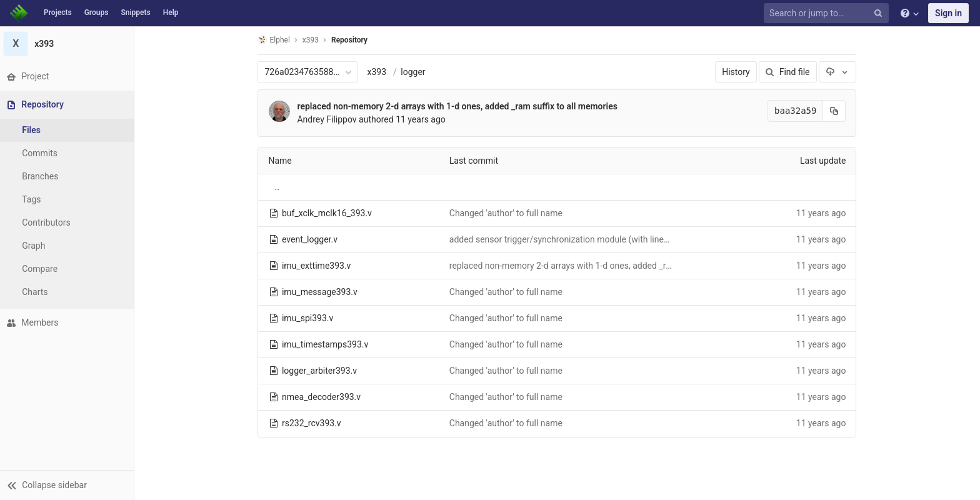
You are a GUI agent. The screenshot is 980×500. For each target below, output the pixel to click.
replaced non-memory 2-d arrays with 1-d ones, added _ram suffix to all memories (459, 106)
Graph (37, 246)
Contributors (49, 222)
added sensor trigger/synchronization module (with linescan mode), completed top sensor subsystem (648, 239)
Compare (43, 269)
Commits (43, 153)
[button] (68, 485)
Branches (43, 176)
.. (278, 187)
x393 (378, 72)
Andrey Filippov (328, 119)
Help (171, 12)
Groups (97, 12)
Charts (38, 292)
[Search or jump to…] (828, 13)
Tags (34, 199)
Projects (58, 12)
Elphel (275, 40)
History (738, 72)
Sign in (948, 13)
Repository (351, 40)
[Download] (839, 72)
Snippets (135, 12)
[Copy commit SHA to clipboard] (836, 111)
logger (415, 72)
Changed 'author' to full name (507, 213)
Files (34, 130)
